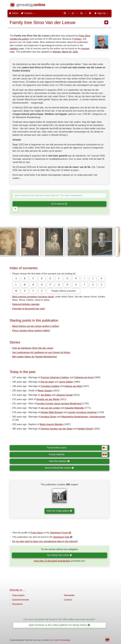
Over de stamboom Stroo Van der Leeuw (33, 348)
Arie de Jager (47, 382)
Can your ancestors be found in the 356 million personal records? (60, 619)
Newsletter (69, 595)
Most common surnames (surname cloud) (33, 297)
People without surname (64, 291)
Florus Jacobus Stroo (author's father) (31, 331)
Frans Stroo (84, 36)
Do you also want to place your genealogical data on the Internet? (45, 541)
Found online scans (77, 448)
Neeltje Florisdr (85, 429)
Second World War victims (59, 468)
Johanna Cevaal (64, 395)
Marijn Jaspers (45, 391)
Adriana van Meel (73, 386)
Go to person (59, 204)
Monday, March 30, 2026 (65, 52)
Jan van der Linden (50, 408)
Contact (68, 600)
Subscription (18, 595)
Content (28, 13)
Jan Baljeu (46, 395)
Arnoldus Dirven (49, 417)
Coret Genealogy (62, 640)
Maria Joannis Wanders (52, 424)
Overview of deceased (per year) (29, 309)
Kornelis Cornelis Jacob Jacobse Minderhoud (59, 404)
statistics (14, 49)
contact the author (19, 39)
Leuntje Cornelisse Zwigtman (82, 412)
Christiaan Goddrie (50, 386)
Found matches (78, 455)
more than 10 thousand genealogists (52, 561)
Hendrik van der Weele (48, 399)
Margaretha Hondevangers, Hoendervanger (83, 417)
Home (14, 13)
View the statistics (59, 461)
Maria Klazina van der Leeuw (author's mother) (36, 326)
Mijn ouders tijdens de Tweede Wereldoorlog (35, 357)
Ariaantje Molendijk (74, 408)
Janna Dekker (66, 382)
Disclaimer (18, 604)
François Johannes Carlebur (55, 377)
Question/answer (21, 600)
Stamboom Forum (59, 533)
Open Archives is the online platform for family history (59, 625)
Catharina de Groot (84, 377)
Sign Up (101, 13)
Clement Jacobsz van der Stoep (57, 429)
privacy (78, 39)
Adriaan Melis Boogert (52, 412)
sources (85, 49)
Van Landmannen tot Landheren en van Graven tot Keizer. (41, 352)
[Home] (31, 5)
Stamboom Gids (61, 537)
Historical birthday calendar (26, 304)
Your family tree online (59, 555)
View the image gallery (59, 511)
